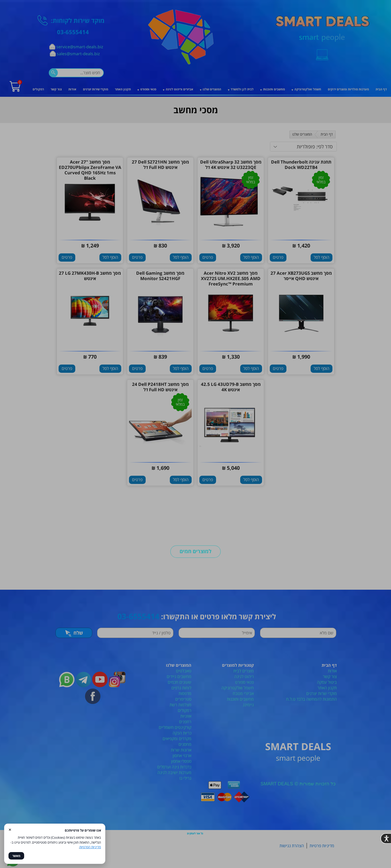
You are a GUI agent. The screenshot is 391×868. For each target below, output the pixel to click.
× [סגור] (10, 829)
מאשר (16, 856)
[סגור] (276, 359)
